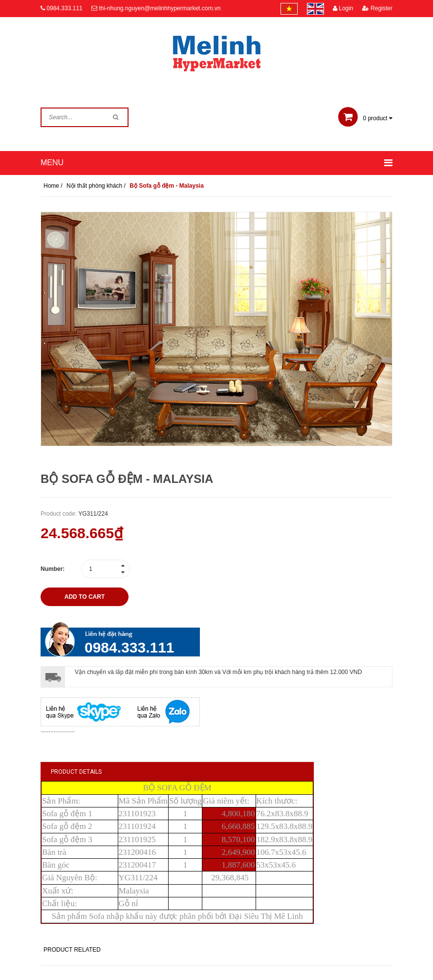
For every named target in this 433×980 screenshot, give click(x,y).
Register (377, 8)
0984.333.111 (64, 8)
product (365, 118)
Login (343, 8)
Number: (53, 569)
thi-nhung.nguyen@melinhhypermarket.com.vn (160, 8)
